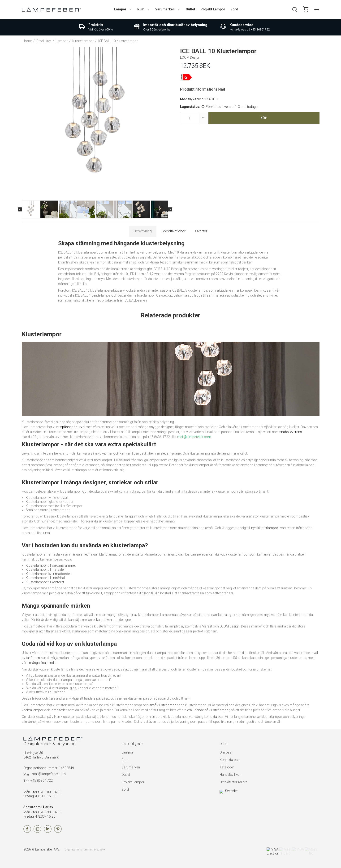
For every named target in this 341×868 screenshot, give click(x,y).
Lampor (123, 9)
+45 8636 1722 (42, 780)
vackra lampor (33, 710)
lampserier (59, 710)
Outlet (190, 9)
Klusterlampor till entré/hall (46, 578)
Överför (201, 231)
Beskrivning (143, 231)
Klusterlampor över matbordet (48, 574)
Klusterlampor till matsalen (46, 570)
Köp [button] (264, 118)
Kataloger (227, 767)
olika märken (102, 620)
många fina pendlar (43, 663)
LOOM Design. (230, 626)
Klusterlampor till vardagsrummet (51, 566)
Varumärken (168, 9)
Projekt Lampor (213, 9)
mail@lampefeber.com (49, 774)
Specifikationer (173, 231)
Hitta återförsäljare (233, 782)
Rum (144, 9)
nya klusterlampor (265, 528)
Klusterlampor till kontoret (45, 582)
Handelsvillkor (230, 775)
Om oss (226, 752)
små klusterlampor (164, 705)
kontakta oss (214, 717)
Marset (207, 626)
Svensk (228, 791)
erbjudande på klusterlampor (208, 710)
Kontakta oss (230, 760)
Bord (234, 9)
